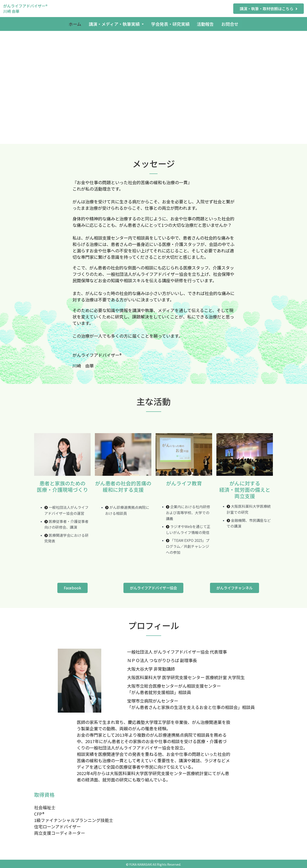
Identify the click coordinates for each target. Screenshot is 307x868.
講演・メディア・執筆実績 (115, 23)
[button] (269, 9)
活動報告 (207, 23)
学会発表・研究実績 (170, 23)
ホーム (73, 23)
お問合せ (232, 23)
